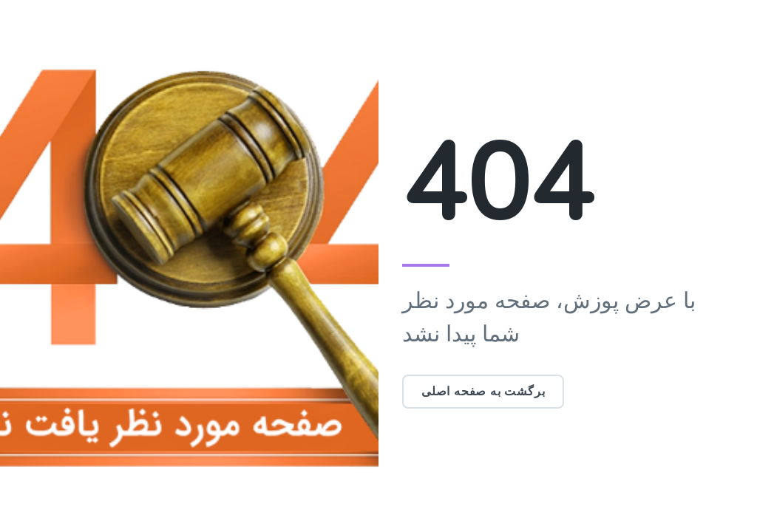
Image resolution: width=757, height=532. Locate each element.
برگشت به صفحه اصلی (483, 392)
